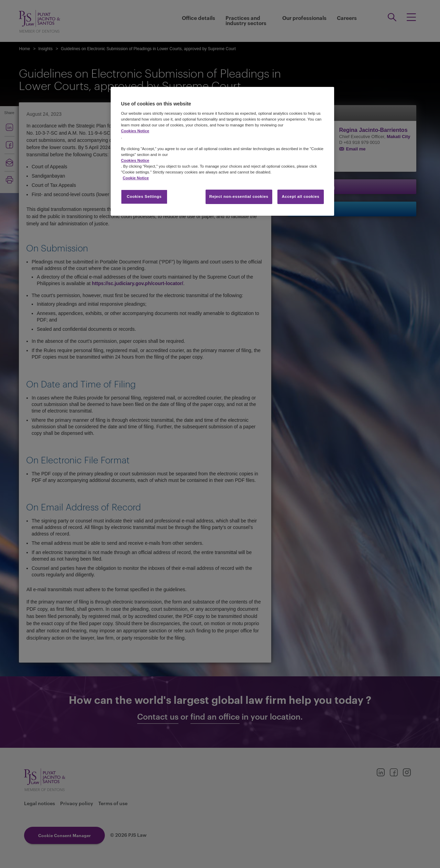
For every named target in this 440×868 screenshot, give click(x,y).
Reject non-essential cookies (239, 196)
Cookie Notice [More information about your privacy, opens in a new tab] (136, 178)
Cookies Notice (135, 131)
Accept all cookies (301, 196)
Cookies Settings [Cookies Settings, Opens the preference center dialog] (144, 196)
